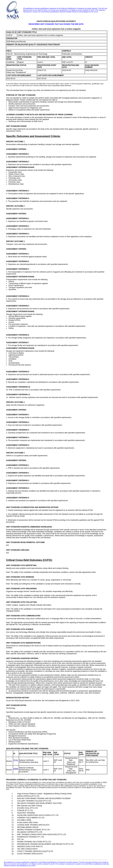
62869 (16, 769)
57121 (16, 760)
